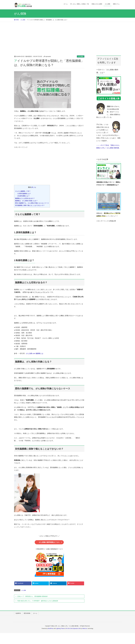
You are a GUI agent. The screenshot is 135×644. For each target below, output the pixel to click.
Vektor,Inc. (85, 629)
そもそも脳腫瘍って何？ (23, 191)
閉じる (34, 187)
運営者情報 (27, 614)
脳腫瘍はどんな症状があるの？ (25, 198)
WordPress (51, 629)
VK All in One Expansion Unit (73, 629)
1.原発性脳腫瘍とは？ (24, 194)
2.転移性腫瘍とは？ (23, 196)
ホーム (35, 614)
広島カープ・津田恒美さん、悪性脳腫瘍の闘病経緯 (32, 597)
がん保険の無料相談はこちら (49, 543)
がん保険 (81, 56)
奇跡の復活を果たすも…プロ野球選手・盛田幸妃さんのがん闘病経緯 (38, 601)
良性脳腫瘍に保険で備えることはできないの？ (30, 205)
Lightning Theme (60, 629)
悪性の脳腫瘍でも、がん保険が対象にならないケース (32, 203)
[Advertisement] (67, 36)
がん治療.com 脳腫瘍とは (35, 353)
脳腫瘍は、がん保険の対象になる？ (26, 201)
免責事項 (18, 614)
